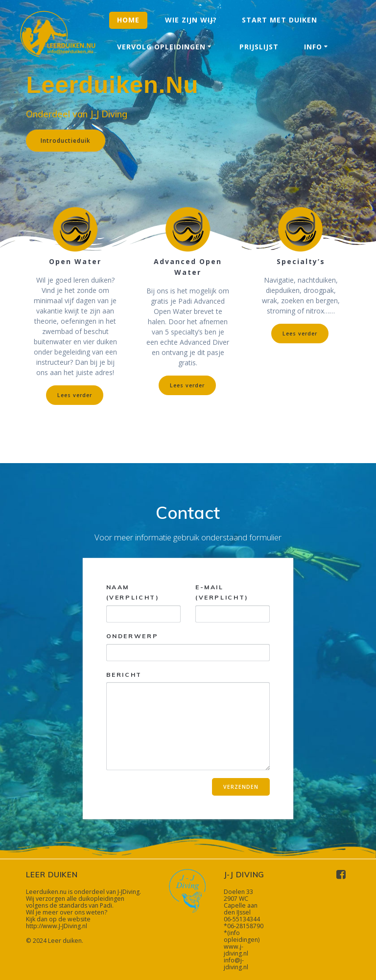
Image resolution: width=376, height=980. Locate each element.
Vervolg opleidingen (161, 47)
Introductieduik (66, 140)
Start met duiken (280, 20)
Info (313, 47)
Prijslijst (259, 47)
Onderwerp (188, 647)
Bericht (188, 720)
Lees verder (75, 395)
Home (128, 20)
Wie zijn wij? (191, 20)
